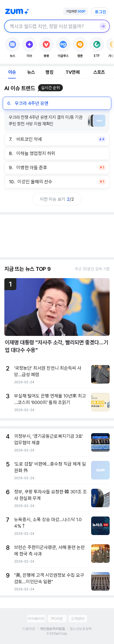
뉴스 (31, 72)
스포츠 (99, 72)
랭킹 (49, 72)
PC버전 (57, 619)
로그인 (100, 12)
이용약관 (29, 629)
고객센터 (78, 619)
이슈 (12, 72)
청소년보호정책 (81, 629)
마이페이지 (36, 619)
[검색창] (50, 26)
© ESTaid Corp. (57, 634)
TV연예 (73, 72)
